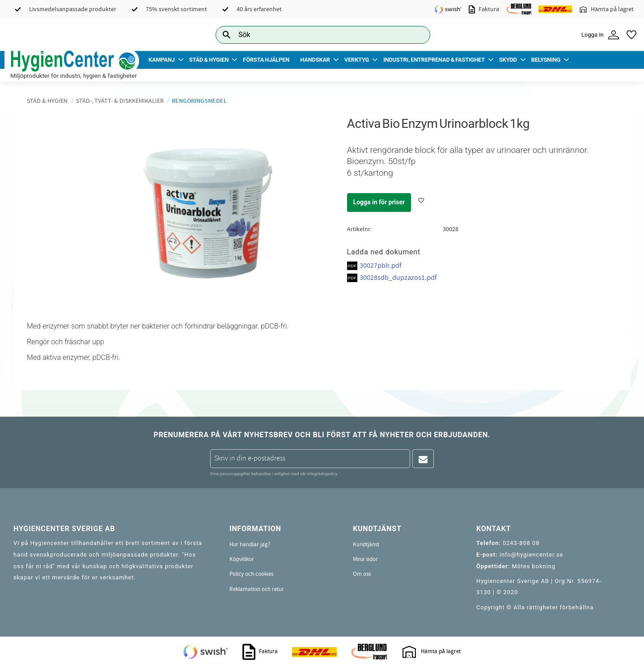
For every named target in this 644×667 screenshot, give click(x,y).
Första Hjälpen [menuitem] (266, 60)
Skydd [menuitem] (508, 60)
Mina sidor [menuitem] (365, 559)
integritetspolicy (322, 474)
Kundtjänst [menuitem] (366, 545)
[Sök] (416, 35)
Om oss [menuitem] (362, 574)
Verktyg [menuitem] (357, 60)
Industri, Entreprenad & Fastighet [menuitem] (434, 60)
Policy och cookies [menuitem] (251, 574)
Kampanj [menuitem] (162, 60)
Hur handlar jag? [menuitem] (250, 545)
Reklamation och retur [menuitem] (257, 589)
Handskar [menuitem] (315, 60)
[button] (631, 35)
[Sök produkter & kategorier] (313, 35)
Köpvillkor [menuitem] (242, 559)
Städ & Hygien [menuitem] (209, 60)
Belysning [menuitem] (546, 60)
